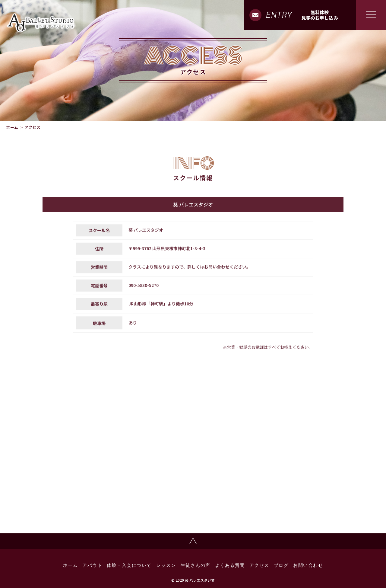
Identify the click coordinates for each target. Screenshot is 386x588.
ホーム (12, 127)
